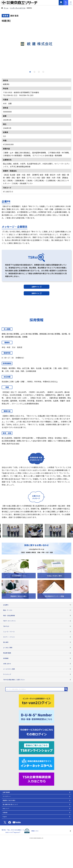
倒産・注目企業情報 (37, 615)
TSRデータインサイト (37, 621)
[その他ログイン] (37, 732)
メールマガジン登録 (37, 669)
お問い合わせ (37, 664)
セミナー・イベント (37, 637)
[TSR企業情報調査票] (37, 779)
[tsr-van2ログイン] (37, 701)
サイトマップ (37, 674)
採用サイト (37, 293)
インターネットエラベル (18, 8)
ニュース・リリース (37, 632)
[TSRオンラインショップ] (37, 748)
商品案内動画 (37, 653)
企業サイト (37, 287)
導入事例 (37, 642)
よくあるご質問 (37, 648)
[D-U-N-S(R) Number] (37, 716)
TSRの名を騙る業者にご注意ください (37, 680)
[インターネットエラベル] (37, 763)
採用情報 (37, 658)
